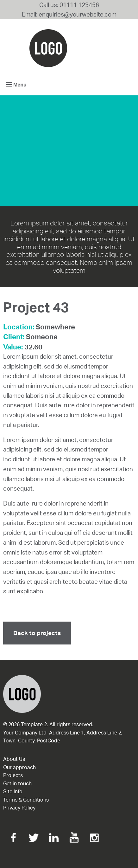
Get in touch (17, 783)
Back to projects (37, 633)
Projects (13, 775)
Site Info (13, 791)
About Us (14, 759)
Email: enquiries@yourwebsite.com (69, 14)
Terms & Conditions (26, 800)
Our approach (19, 767)
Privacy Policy (19, 808)
